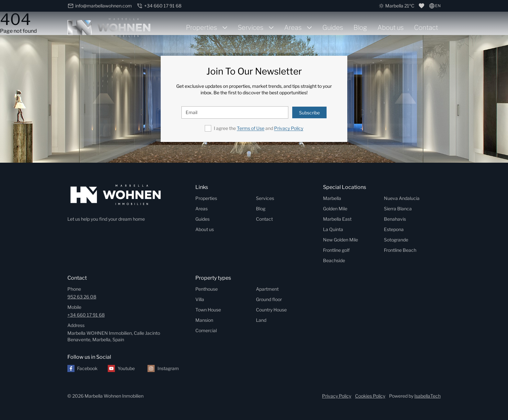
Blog (360, 28)
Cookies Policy (370, 396)
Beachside (334, 260)
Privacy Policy (289, 128)
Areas (293, 28)
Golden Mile (335, 209)
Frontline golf (336, 250)
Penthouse (207, 289)
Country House (271, 310)
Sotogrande (396, 240)
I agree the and (259, 128)
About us (391, 28)
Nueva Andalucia (402, 198)
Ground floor (269, 299)
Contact (426, 28)
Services (251, 28)
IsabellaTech (427, 396)
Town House (208, 310)
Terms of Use (251, 128)
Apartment (267, 289)
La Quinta (333, 229)
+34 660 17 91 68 (86, 315)
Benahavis (395, 219)
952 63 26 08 (82, 297)
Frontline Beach (400, 250)
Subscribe (309, 113)
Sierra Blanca (398, 209)
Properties (202, 28)
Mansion (204, 320)
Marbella (332, 198)
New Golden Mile (341, 240)
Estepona (394, 229)
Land (261, 320)
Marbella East (337, 219)
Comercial (206, 330)
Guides (333, 28)
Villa (200, 299)
